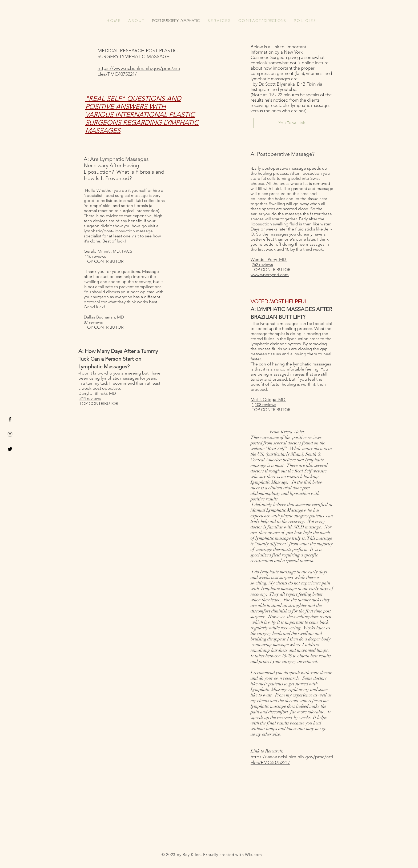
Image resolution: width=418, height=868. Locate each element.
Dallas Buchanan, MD (104, 317)
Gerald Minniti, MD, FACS (108, 251)
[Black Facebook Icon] (10, 419)
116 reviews (95, 256)
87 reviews (93, 322)
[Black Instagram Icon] (10, 434)
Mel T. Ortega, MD (268, 399)
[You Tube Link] (292, 123)
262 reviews (262, 264)
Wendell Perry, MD (269, 259)
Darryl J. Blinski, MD (98, 393)
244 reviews (90, 398)
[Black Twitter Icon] (10, 449)
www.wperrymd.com (270, 275)
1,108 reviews (264, 405)
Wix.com (253, 855)
